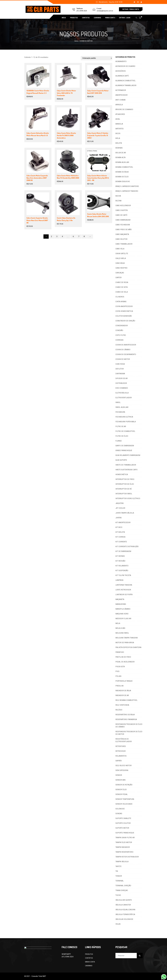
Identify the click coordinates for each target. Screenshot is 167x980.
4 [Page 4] (62, 236)
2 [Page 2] (51, 236)
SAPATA (118, 761)
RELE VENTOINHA (122, 705)
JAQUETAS (120, 503)
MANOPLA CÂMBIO (123, 609)
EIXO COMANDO (122, 388)
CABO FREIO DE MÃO (124, 230)
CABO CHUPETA (122, 210)
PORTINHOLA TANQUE (124, 681)
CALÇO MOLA (121, 258)
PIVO (117, 671)
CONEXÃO (119, 330)
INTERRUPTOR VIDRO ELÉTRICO (128, 498)
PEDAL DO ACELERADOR (125, 662)
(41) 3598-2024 (82, 11)
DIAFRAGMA (120, 374)
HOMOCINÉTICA (122, 474)
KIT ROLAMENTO (122, 566)
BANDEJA (119, 124)
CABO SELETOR (121, 239)
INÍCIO (64, 18)
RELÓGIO (119, 710)
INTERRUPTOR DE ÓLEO (125, 484)
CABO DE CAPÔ (121, 215)
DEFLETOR (120, 369)
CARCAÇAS (120, 273)
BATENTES (119, 129)
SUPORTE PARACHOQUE (125, 833)
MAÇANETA (120, 599)
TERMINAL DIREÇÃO (123, 886)
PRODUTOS (74, 18)
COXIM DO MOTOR (123, 359)
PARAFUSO (120, 652)
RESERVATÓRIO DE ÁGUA (125, 715)
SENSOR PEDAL (122, 794)
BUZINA (118, 201)
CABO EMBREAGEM (123, 220)
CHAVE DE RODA (122, 282)
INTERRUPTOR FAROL (124, 494)
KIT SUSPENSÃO (122, 571)
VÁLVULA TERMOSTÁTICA (125, 914)
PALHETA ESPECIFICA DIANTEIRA (128, 647)
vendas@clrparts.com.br (105, 11)
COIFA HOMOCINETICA (124, 311)
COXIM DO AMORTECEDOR (126, 345)
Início (76, 41)
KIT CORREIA (120, 537)
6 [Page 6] (73, 236)
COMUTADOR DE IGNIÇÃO (125, 321)
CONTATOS (86, 18)
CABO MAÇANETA (122, 234)
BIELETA (119, 143)
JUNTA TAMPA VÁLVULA (125, 513)
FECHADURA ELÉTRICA (124, 417)
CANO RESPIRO (121, 268)
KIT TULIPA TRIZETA (123, 575)
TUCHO (118, 895)
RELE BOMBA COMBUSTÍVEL (126, 700)
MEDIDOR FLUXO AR (123, 619)
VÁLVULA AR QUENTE (124, 900)
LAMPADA (119, 580)
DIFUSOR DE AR (122, 378)
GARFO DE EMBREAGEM (125, 446)
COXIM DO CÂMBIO (123, 350)
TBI (117, 871)
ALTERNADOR (121, 90)
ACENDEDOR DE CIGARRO (125, 66)
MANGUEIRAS (121, 604)
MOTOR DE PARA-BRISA (125, 643)
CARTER (118, 278)
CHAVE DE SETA (122, 287)
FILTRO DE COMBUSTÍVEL (125, 431)
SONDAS (119, 814)
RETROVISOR (121, 751)
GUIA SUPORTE (121, 460)
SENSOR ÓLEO (121, 790)
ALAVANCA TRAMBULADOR (126, 85)
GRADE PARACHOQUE (124, 450)
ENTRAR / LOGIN (125, 18)
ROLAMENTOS (121, 756)
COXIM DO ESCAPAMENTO (126, 354)
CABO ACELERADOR (123, 206)
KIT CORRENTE (121, 542)
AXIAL (118, 119)
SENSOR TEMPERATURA (125, 799)
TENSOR (119, 876)
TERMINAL (120, 881)
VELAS (118, 924)
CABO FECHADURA (123, 225)
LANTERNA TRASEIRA (124, 585)
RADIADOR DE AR (122, 695)
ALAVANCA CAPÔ (122, 76)
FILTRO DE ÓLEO (122, 436)
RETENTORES (121, 746)
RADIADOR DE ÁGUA (123, 691)
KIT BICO (119, 527)
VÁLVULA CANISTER (123, 905)
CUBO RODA (120, 364)
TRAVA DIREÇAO (122, 890)
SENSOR (119, 775)
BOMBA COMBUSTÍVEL (124, 167)
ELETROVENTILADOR (124, 398)
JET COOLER (120, 508)
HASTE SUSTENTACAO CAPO (126, 470)
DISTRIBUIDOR (121, 383)
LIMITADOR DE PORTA (124, 595)
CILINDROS (120, 297)
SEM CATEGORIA (122, 770)
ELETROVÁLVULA (122, 393)
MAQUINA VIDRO (122, 614)
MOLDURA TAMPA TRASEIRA (127, 638)
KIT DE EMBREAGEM (123, 551)
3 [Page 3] (57, 236)
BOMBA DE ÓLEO (122, 177)
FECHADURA (120, 412)
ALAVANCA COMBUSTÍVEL (126, 81)
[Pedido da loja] (96, 58)
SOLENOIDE (120, 809)
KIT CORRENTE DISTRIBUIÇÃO (127, 547)
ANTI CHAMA (120, 100)
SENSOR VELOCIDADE (124, 804)
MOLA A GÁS (120, 628)
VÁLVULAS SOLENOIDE (124, 919)
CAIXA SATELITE (122, 254)
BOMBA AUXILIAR (122, 162)
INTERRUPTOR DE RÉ (124, 489)
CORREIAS (119, 340)
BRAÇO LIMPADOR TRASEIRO (127, 191)
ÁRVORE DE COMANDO (124, 109)
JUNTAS (119, 518)
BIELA (118, 138)
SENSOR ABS (121, 780)
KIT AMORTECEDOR (123, 522)
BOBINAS (119, 148)
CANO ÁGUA (120, 263)
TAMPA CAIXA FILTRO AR (125, 838)
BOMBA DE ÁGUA (122, 172)
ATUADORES (120, 114)
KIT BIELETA (120, 532)
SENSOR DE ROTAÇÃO (124, 785)
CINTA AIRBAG (121, 302)
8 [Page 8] (84, 236)
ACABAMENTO (121, 61)
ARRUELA (119, 105)
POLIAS (118, 676)
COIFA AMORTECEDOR (124, 306)
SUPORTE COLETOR (123, 823)
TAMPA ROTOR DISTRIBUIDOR (127, 857)
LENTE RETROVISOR (123, 590)
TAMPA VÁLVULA (122, 862)
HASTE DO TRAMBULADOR (126, 465)
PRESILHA (119, 686)
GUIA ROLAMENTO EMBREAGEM (128, 455)
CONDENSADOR (122, 326)
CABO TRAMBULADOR (124, 244)
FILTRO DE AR (121, 426)
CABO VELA (120, 249)
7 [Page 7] (79, 236)
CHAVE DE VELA (122, 292)
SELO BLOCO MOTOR (123, 766)
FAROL (118, 402)
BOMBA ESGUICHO (123, 181)
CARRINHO (97, 18)
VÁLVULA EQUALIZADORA (125, 910)
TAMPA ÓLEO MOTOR (124, 842)
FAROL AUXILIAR (122, 407)
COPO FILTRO (121, 335)
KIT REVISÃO (120, 561)
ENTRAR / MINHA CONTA (131, 9)
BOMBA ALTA (120, 157)
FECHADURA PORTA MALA (126, 422)
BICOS (118, 133)
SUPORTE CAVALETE (123, 818)
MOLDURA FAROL (122, 633)
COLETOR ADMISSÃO (124, 316)
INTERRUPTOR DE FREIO (125, 479)
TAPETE (118, 866)
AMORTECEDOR (121, 95)
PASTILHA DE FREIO (123, 657)
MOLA (118, 623)
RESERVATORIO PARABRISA (126, 719)
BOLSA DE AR (121, 153)
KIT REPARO (120, 556)
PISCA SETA (120, 667)
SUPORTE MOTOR (122, 828)
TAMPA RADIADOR (123, 847)
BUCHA (118, 196)
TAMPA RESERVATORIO (124, 852)
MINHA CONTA (110, 18)
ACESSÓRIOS (121, 71)
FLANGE (119, 441)
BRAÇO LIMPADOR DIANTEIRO (127, 186)
